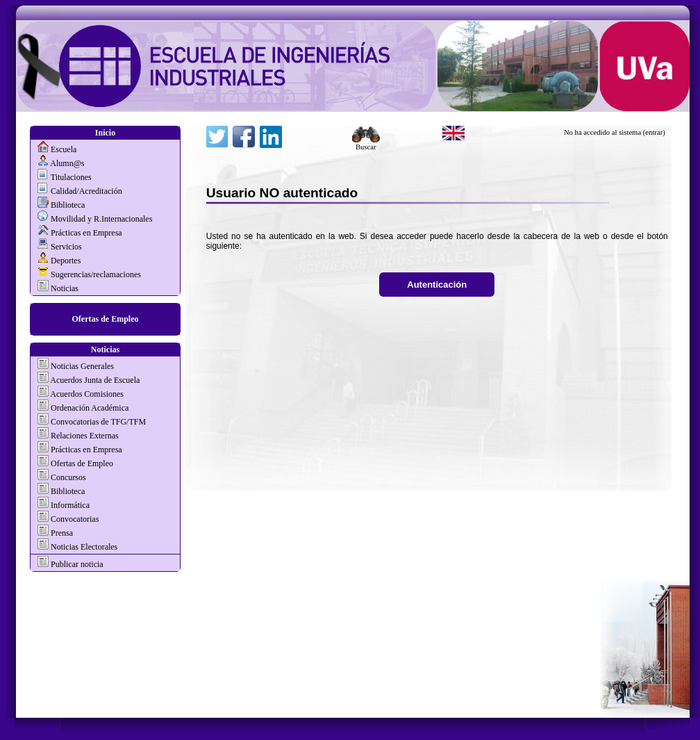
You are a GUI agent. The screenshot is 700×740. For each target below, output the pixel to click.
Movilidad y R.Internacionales (101, 219)
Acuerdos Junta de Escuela (95, 380)
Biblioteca (68, 205)
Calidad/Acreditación (86, 191)
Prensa (62, 533)
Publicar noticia (76, 564)
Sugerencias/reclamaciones (96, 274)
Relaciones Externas (85, 436)
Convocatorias (75, 519)
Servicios (66, 247)
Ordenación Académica (90, 408)
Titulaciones (71, 177)
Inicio (105, 133)
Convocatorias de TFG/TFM (98, 422)
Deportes (66, 261)
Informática (70, 505)
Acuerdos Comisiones (87, 394)
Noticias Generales (82, 366)
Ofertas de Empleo (106, 319)
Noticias (65, 288)
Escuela (64, 149)
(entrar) (654, 132)
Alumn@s (67, 163)
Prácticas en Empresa (86, 233)
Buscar (366, 144)
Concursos (68, 477)
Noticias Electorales (84, 547)
